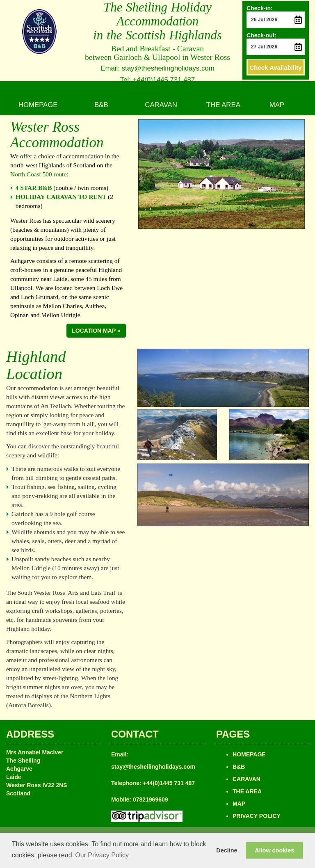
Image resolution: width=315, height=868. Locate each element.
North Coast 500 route (38, 174)
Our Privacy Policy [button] (102, 855)
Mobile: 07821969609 (140, 799)
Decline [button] (227, 850)
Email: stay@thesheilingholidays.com (157, 68)
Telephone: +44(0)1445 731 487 (153, 783)
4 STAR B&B (34, 188)
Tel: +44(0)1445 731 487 (157, 80)
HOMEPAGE (38, 105)
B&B (101, 105)
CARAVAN (161, 105)
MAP (277, 105)
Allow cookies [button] (274, 850)
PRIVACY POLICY (257, 816)
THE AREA (223, 105)
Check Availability (275, 67)
